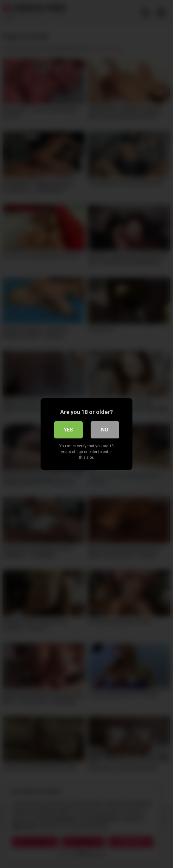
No (105, 430)
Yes (68, 430)
